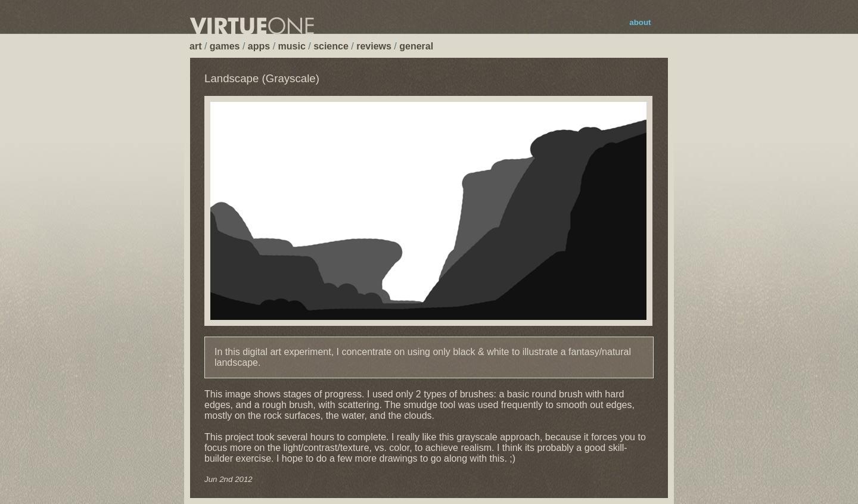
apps (259, 46)
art (195, 46)
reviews (374, 46)
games (225, 46)
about (640, 22)
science (331, 46)
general (416, 46)
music (292, 46)
